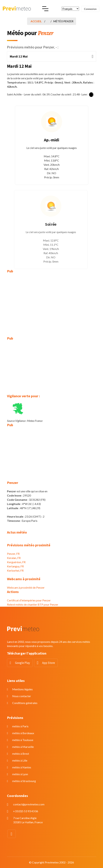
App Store (49, 663)
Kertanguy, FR (15, 566)
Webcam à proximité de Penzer (26, 587)
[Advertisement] (52, 302)
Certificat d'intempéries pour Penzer (29, 600)
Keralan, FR (14, 558)
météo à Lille (20, 760)
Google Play (22, 663)
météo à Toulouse (23, 740)
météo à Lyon (20, 774)
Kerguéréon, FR (16, 562)
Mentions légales (22, 689)
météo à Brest (21, 754)
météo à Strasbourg (24, 781)
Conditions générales (25, 703)
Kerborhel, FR (15, 570)
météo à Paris (20, 726)
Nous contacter (22, 696)
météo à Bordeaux (23, 733)
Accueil (36, 21)
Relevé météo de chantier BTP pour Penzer (33, 604)
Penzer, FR (13, 554)
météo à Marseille (23, 747)
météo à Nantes (22, 767)
